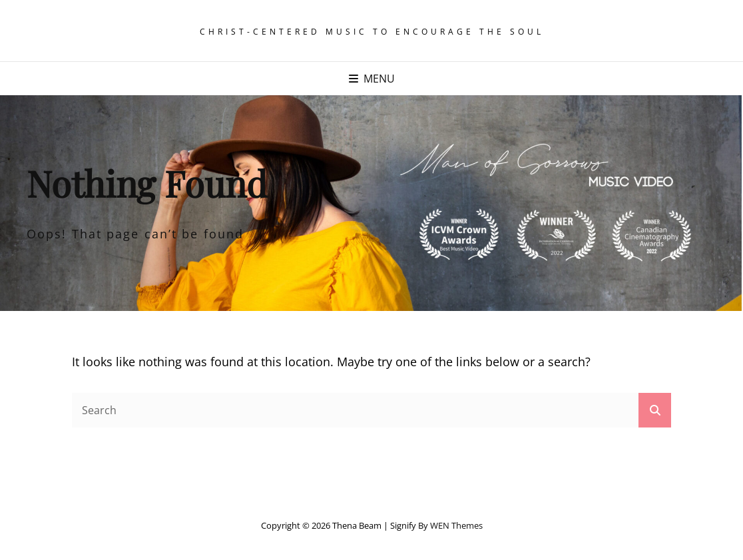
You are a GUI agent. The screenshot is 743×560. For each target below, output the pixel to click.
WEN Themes (456, 525)
